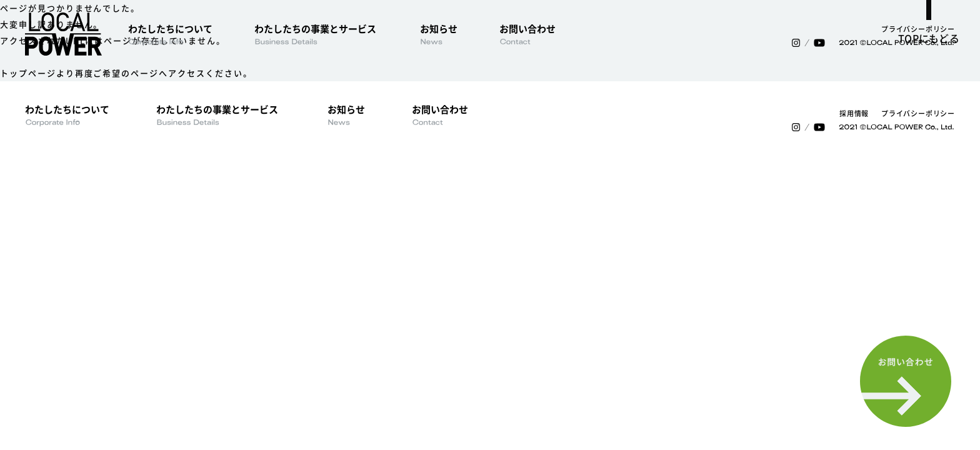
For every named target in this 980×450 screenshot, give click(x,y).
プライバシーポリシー (918, 29)
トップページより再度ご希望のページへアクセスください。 (126, 73)
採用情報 (854, 113)
